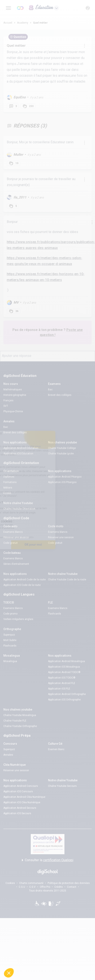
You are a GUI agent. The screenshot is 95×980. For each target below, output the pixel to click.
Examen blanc (56, 749)
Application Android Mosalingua (66, 661)
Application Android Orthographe (67, 694)
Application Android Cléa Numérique (24, 797)
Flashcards (55, 614)
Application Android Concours (21, 786)
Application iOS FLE (59, 689)
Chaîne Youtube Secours (62, 786)
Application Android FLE (62, 683)
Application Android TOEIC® (64, 672)
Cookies (10, 883)
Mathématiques (13, 390)
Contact (72, 887)
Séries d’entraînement (16, 564)
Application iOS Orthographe (64, 700)
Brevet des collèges (60, 395)
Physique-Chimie (13, 411)
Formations (10, 482)
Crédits (59, 887)
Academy (23, 23)
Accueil (8, 23)
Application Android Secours (20, 808)
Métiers (8, 488)
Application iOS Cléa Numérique (22, 802)
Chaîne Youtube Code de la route (67, 580)
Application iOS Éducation (18, 454)
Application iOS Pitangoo (62, 482)
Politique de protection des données (69, 883)
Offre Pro (45, 887)
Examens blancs (13, 532)
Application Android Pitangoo (65, 477)
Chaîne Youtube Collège (62, 448)
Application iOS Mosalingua (64, 667)
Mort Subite (10, 640)
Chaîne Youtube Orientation (19, 509)
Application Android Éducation (21, 448)
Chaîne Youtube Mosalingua (20, 715)
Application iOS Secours (17, 813)
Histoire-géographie (15, 395)
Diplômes (9, 477)
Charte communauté (31, 883)
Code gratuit (11, 543)
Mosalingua (10, 661)
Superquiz (9, 635)
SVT (6, 406)
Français (8, 400)
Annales (8, 755)
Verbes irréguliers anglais (18, 619)
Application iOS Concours (18, 791)
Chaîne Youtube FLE (15, 721)
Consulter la (48, 860)
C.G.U (22, 887)
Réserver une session (16, 537)
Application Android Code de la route (25, 580)
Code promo (10, 614)
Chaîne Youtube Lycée (61, 454)
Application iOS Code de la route (22, 585)
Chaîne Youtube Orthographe (20, 726)
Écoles (7, 493)
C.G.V (32, 887)
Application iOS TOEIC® (62, 678)
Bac (50, 390)
